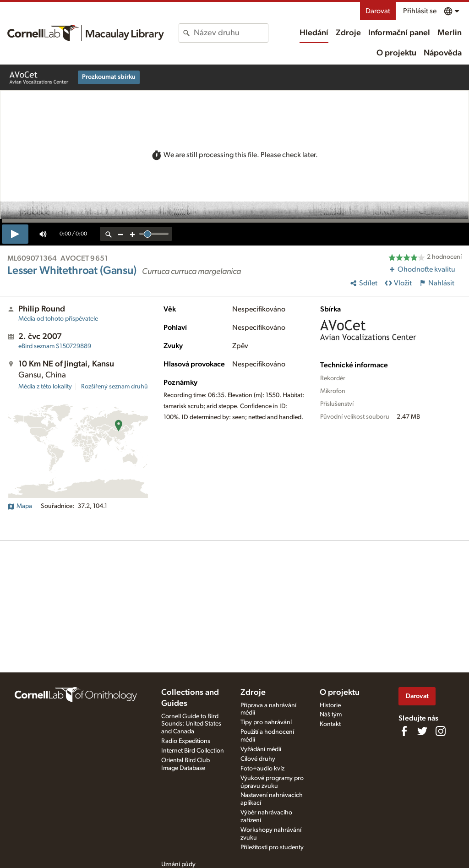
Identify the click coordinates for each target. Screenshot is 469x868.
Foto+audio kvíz (262, 769)
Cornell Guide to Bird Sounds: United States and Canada (191, 724)
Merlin (450, 33)
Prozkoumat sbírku (109, 77)
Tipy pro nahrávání (266, 722)
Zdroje (348, 33)
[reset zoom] (109, 234)
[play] (15, 234)
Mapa (20, 506)
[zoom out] (120, 234)
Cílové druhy (258, 759)
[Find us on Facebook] (404, 731)
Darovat (378, 11)
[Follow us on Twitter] (422, 731)
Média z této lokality (45, 387)
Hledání (314, 33)
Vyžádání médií (261, 749)
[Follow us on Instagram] (441, 731)
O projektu (396, 53)
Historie (330, 705)
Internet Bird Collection (193, 751)
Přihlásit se (420, 11)
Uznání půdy (178, 864)
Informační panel (399, 33)
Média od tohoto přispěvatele (58, 319)
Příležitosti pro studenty (272, 847)
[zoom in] (132, 234)
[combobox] (231, 33)
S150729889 (55, 346)
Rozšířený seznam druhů (115, 387)
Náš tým (331, 715)
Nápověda (443, 53)
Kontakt (330, 724)
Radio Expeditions (186, 741)
